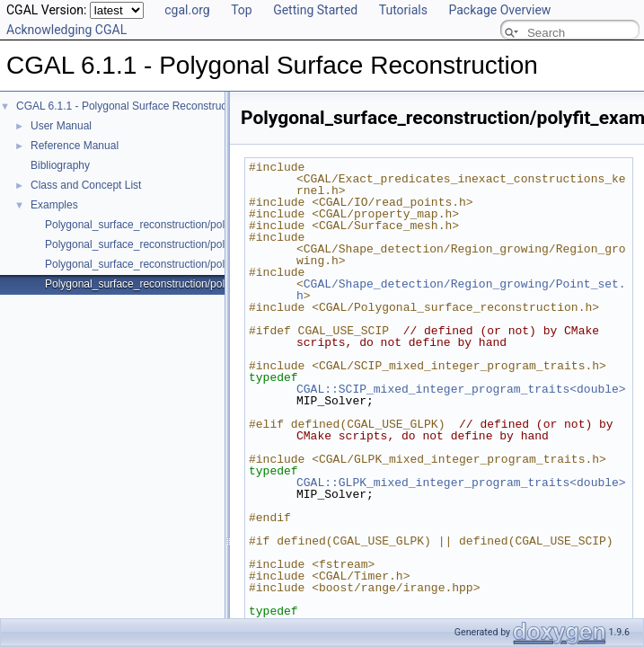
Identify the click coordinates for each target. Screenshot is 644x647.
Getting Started (315, 10)
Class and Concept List (86, 185)
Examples (54, 205)
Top (242, 10)
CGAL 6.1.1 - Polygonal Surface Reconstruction (130, 106)
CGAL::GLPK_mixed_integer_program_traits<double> (461, 483)
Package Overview (499, 10)
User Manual (61, 126)
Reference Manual (75, 146)
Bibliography (60, 165)
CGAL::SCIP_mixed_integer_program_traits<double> (461, 389)
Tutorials (403, 10)
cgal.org (187, 10)
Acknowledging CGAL (66, 30)
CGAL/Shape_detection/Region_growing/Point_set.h (461, 290)
